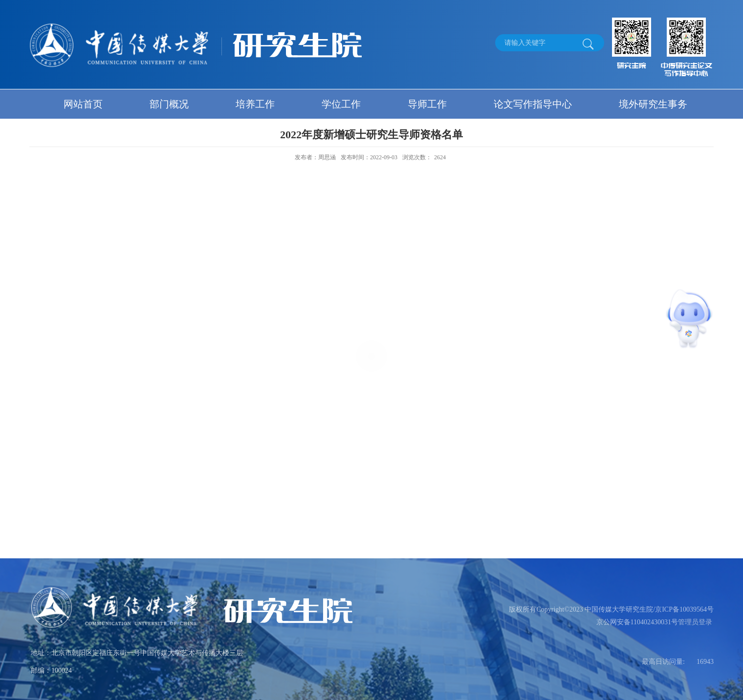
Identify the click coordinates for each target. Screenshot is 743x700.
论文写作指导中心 (533, 104)
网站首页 (83, 104)
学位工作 (341, 104)
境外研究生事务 (653, 104)
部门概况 (169, 104)
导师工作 (427, 104)
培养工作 (255, 104)
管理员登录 (695, 622)
